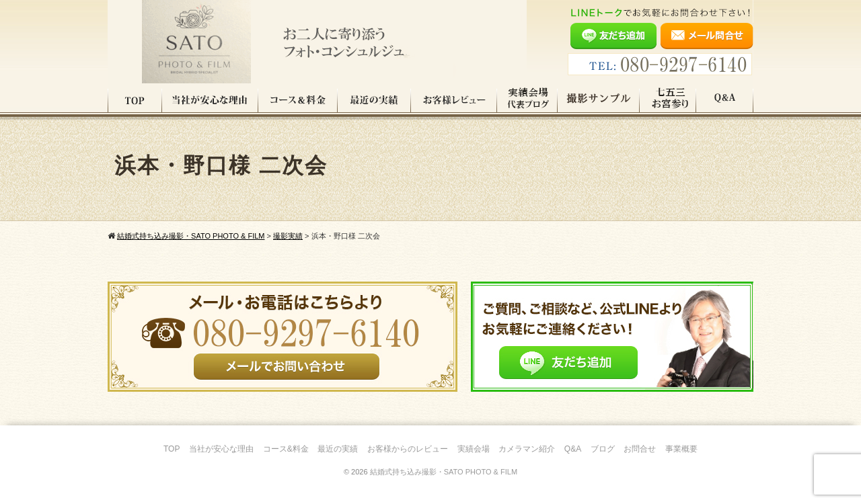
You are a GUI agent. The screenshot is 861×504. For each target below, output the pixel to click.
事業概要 (681, 449)
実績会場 (474, 449)
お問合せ (640, 449)
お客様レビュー (454, 100)
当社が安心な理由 (210, 100)
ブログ (603, 449)
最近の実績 (374, 100)
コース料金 (298, 100)
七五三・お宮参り (668, 100)
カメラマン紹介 (527, 449)
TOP (135, 100)
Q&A (725, 100)
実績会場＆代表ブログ (527, 100)
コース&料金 (286, 449)
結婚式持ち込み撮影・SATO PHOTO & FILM (444, 472)
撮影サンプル (599, 100)
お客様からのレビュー (408, 449)
